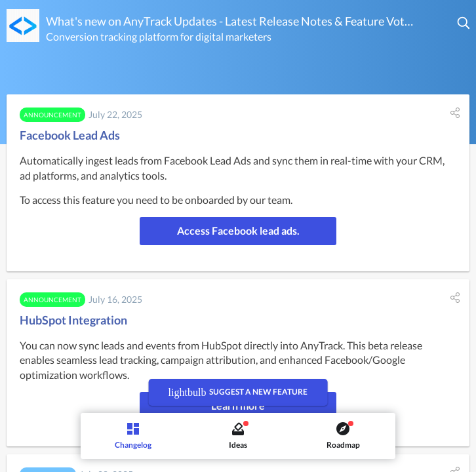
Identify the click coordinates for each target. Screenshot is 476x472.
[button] (464, 23)
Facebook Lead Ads (70, 135)
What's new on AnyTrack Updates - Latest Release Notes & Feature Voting (230, 21)
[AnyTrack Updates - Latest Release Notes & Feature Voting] (23, 26)
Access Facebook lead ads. (238, 230)
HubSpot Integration (73, 320)
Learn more (238, 405)
